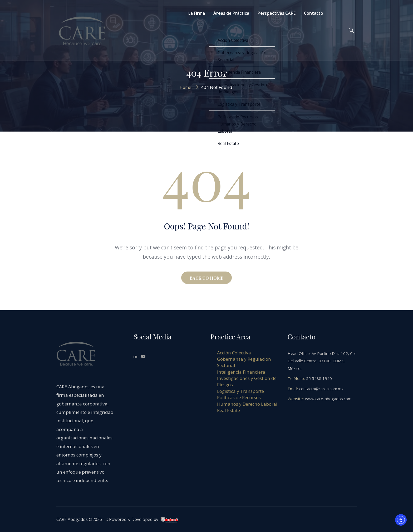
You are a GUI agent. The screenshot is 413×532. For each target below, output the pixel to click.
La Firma (197, 13)
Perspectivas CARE (277, 13)
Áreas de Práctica (231, 13)
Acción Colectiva (234, 353)
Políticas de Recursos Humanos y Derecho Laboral (247, 401)
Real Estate (228, 410)
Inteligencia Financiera (241, 372)
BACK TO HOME (206, 278)
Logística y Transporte (240, 391)
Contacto (314, 13)
